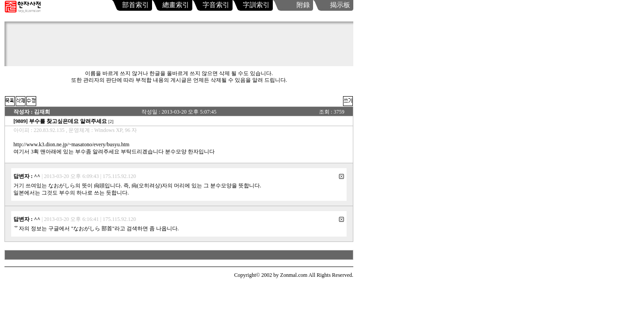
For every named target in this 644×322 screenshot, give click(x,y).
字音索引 (216, 5)
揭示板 (340, 5)
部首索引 (136, 5)
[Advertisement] (181, 46)
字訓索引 (256, 5)
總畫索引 (176, 5)
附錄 (303, 5)
